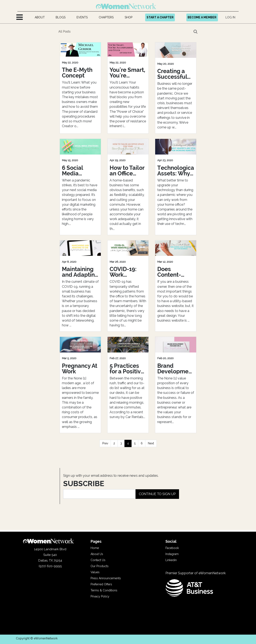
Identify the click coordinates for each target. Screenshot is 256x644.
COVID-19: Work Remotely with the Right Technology (126, 272)
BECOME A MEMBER (202, 17)
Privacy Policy (100, 596)
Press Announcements (106, 578)
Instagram (172, 554)
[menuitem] (40, 17)
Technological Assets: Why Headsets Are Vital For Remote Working (176, 171)
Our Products (100, 566)
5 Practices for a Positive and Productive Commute (127, 369)
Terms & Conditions (104, 590)
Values (95, 572)
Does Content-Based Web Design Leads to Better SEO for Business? (176, 272)
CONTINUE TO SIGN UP (157, 494)
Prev (105, 443)
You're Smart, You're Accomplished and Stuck (128, 73)
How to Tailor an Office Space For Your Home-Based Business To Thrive (127, 171)
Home (95, 548)
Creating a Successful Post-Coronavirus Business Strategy (173, 74)
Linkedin (171, 560)
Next (151, 443)
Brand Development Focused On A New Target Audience (176, 369)
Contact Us (98, 560)
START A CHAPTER (160, 17)
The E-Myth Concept (77, 73)
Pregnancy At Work (80, 369)
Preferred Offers (101, 584)
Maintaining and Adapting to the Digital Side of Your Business (80, 272)
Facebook (172, 548)
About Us (97, 554)
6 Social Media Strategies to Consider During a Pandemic (79, 171)
